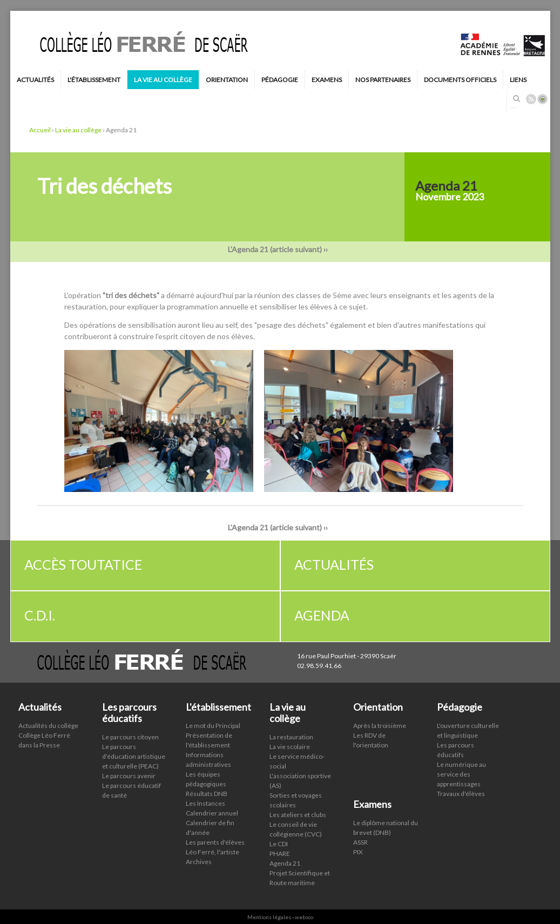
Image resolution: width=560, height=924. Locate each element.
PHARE (280, 848)
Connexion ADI (542, 99)
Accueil (40, 125)
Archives (199, 857)
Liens (518, 80)
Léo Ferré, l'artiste (212, 847)
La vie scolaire (290, 741)
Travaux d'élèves (461, 789)
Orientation (227, 80)
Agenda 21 (285, 858)
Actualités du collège (48, 721)
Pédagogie (280, 80)
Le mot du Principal (213, 721)
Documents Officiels (460, 80)
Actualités (35, 80)
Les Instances (205, 798)
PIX (358, 847)
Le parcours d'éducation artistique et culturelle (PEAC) (134, 751)
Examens (327, 80)
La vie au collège (163, 80)
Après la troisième (380, 721)
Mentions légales (269, 912)
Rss (531, 99)
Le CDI (279, 838)
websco (304, 912)
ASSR (360, 837)
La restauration (291, 731)
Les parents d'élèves (215, 837)
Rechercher (517, 98)
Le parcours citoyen (130, 731)
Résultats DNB (207, 789)
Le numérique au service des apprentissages (461, 769)
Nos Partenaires (383, 80)
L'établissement (94, 80)
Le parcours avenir (129, 770)
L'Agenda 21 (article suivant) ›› (280, 244)
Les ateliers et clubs (298, 809)
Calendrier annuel (212, 808)
